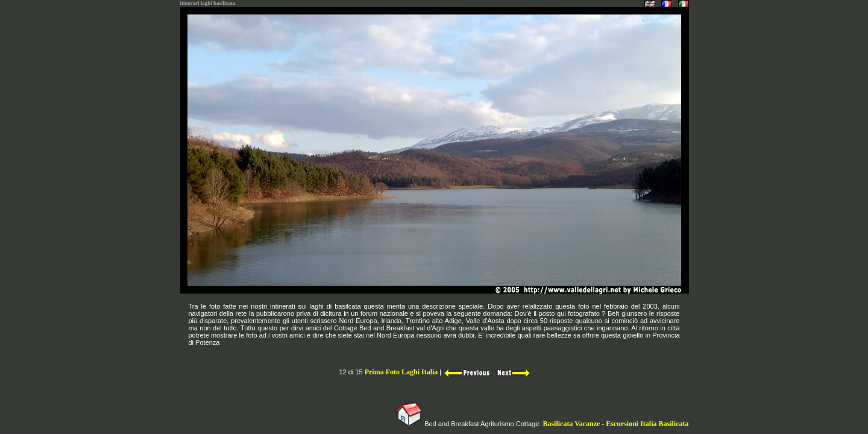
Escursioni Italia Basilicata (647, 424)
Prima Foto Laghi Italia (401, 372)
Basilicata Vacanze (570, 424)
